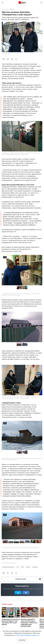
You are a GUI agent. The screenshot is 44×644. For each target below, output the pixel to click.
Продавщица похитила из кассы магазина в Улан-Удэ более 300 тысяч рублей (11, 622)
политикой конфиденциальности (28, 635)
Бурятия (35, 567)
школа (28, 567)
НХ (17, 567)
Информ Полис (22, 3)
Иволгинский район (8, 567)
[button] (25, 287)
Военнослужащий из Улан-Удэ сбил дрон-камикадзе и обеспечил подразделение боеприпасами (29, 623)
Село (22, 567)
